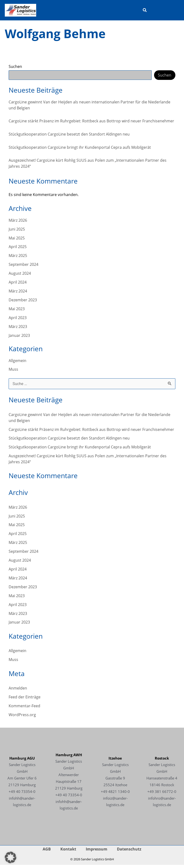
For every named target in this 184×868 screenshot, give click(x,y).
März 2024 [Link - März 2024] (18, 294)
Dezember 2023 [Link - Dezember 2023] (23, 303)
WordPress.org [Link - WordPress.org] (22, 717)
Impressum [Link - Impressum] (97, 852)
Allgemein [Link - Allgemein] (17, 363)
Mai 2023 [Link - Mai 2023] (17, 312)
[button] (145, 12)
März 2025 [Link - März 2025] (18, 259)
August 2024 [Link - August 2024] (20, 276)
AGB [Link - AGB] (47, 852)
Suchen (15, 69)
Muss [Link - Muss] (13, 372)
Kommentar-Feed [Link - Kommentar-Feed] (24, 709)
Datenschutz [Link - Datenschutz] (129, 852)
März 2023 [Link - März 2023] (18, 329)
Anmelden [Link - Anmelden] (18, 691)
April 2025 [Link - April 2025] (18, 250)
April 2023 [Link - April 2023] (18, 320)
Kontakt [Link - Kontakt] (68, 852)
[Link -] (24, 11)
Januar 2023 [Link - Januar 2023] (19, 338)
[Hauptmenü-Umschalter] (131, 12)
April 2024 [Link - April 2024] (18, 285)
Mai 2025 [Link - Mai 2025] (17, 241)
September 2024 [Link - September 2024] (23, 267)
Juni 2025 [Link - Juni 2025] (17, 232)
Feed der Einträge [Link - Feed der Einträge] (25, 700)
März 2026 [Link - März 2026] (18, 223)
